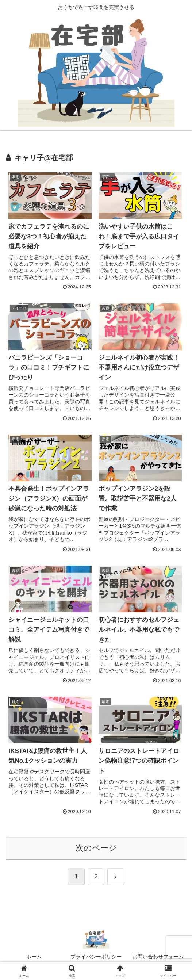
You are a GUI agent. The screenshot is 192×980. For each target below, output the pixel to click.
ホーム (34, 957)
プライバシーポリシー (96, 957)
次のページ (96, 848)
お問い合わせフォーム (158, 957)
